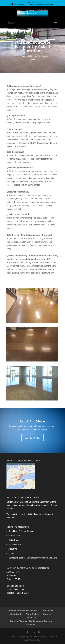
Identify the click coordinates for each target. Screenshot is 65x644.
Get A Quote (14, 540)
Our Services (14, 536)
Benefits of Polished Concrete (22, 531)
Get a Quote (32, 438)
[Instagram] (40, 632)
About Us (13, 549)
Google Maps (23, 593)
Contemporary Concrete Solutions (31, 636)
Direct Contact (19, 589)
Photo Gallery (15, 544)
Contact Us (13, 553)
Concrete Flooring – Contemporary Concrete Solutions (33, 558)
